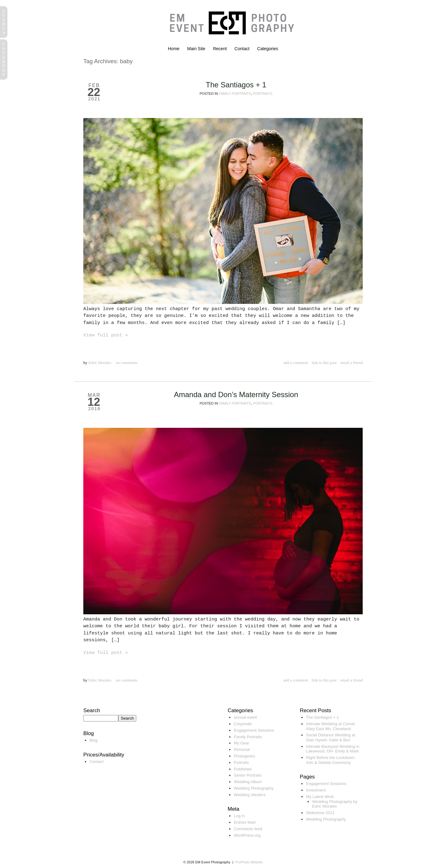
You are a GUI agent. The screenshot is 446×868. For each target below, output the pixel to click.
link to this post (324, 363)
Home (174, 49)
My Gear (242, 743)
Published (243, 769)
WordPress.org (247, 835)
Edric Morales (100, 363)
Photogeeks (245, 756)
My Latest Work (320, 797)
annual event (245, 717)
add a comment (296, 363)
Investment (316, 790)
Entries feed (245, 822)
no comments (127, 363)
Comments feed (248, 829)
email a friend (352, 363)
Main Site (196, 49)
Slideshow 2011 (320, 813)
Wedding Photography (254, 788)
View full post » (106, 335)
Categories (268, 49)
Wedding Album (248, 782)
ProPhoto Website (249, 862)
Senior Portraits (248, 775)
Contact (242, 49)
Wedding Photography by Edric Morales (335, 804)
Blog (94, 740)
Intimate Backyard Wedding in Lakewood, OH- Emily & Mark (333, 749)
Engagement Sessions (254, 730)
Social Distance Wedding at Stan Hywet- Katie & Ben (331, 737)
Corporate (243, 724)
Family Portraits (235, 94)
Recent (220, 49)
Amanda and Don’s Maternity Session (236, 395)
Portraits (263, 94)
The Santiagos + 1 (236, 85)
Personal (242, 750)
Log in (239, 816)
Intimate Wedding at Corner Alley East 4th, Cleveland (331, 726)
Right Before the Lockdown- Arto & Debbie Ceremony (331, 760)
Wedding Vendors (250, 795)
